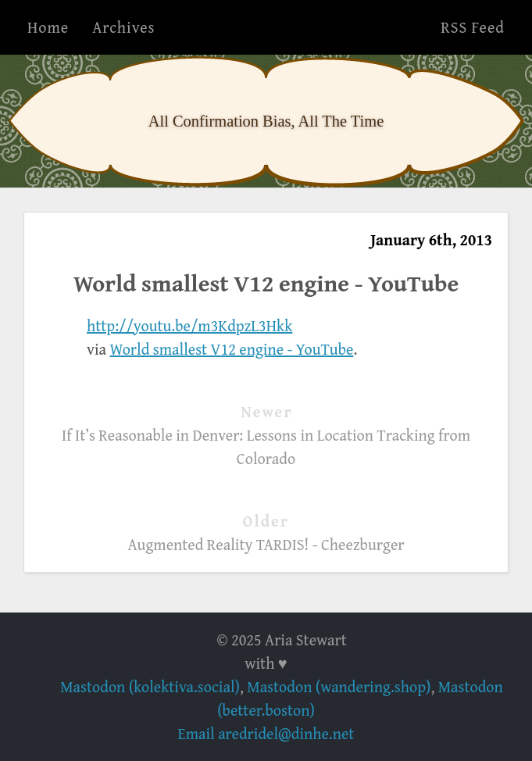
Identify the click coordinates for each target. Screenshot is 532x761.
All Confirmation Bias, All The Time (266, 121)
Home (48, 27)
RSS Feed (473, 27)
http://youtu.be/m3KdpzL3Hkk (189, 325)
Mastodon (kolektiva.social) (150, 686)
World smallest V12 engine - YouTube (231, 349)
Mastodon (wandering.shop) (339, 686)
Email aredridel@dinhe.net (266, 733)
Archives (123, 27)
